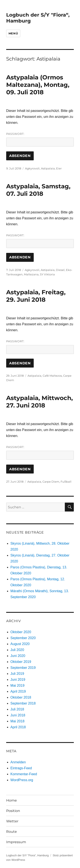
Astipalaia (48, 168)
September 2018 (23, 703)
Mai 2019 (17, 686)
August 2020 (20, 644)
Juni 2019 (18, 680)
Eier (59, 168)
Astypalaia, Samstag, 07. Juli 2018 (38, 190)
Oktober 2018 (21, 697)
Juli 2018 (17, 709)
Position (13, 811)
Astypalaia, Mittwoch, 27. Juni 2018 (39, 402)
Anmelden (18, 762)
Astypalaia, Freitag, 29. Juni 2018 (36, 296)
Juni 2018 (18, 715)
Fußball (66, 482)
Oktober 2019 (21, 662)
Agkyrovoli (32, 168)
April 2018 (18, 727)
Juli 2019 (17, 674)
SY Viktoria (47, 274)
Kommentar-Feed (24, 774)
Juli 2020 (17, 650)
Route (12, 832)
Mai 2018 (17, 721)
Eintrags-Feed (21, 768)
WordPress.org (22, 780)
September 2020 (23, 638)
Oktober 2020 (21, 632)
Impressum (16, 842)
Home (12, 800)
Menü (13, 33)
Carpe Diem (51, 482)
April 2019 (18, 691)
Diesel (60, 270)
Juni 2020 (18, 656)
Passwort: (40, 139)
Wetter (12, 821)
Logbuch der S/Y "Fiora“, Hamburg (27, 855)
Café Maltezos (52, 376)
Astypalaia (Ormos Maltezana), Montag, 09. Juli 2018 (38, 85)
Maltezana (31, 274)
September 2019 (23, 668)
